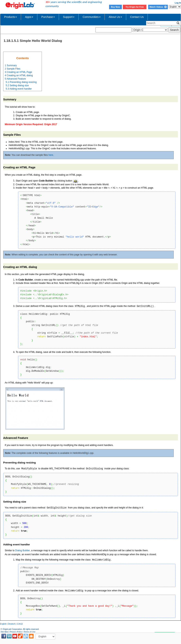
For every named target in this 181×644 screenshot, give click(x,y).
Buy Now (116, 7)
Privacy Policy (16, 632)
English (3, 624)
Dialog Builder (23, 550)
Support (69, 17)
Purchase (48, 17)
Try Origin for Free (135, 7)
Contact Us (137, 17)
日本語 (20, 624)
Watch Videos (158, 7)
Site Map (4, 632)
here (51, 155)
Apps (29, 17)
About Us (115, 17)
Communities (92, 17)
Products (11, 17)
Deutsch (12, 624)
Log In (178, 3)
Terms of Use (30, 632)
